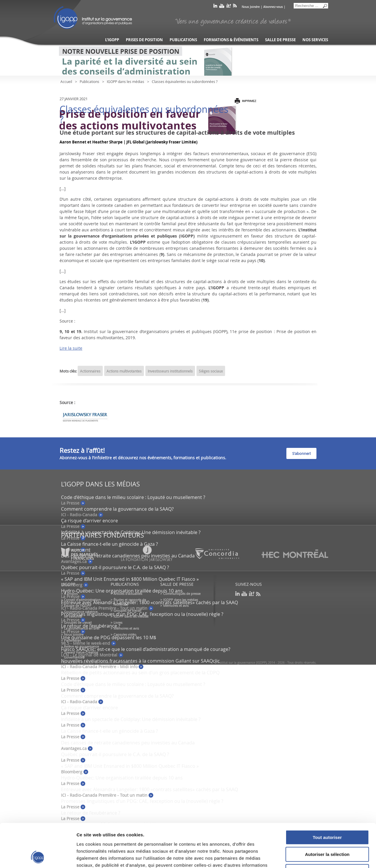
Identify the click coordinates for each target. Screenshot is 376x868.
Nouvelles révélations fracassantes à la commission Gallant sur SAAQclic (140, 661)
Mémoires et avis (126, 628)
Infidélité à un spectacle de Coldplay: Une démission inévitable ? (131, 532)
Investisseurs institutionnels (170, 371)
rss (235, 7)
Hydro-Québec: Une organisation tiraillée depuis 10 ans (122, 591)
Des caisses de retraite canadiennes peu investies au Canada (128, 743)
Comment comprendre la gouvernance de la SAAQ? (117, 509)
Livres (118, 622)
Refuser (327, 831)
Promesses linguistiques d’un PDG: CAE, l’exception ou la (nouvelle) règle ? (142, 614)
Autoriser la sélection (327, 814)
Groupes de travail (78, 622)
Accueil (66, 82)
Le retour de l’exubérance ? (91, 626)
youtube (222, 7)
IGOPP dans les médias (126, 82)
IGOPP (93, 18)
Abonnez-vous (273, 7)
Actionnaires (90, 371)
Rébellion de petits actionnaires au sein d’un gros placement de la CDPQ (140, 673)
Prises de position (144, 40)
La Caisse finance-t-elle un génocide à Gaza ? (109, 544)
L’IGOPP (112, 40)
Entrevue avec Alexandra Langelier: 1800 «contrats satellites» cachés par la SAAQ (149, 602)
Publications (183, 40)
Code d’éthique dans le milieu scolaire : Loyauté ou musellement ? (133, 497)
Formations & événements (231, 40)
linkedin (215, 7)
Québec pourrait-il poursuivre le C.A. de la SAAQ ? (115, 567)
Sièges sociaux (211, 371)
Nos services (315, 40)
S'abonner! (301, 453)
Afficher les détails (322, 856)
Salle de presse (280, 40)
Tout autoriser (327, 797)
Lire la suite (71, 348)
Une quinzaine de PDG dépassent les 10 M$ (109, 637)
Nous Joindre (251, 7)
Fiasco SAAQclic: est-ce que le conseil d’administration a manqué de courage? (146, 649)
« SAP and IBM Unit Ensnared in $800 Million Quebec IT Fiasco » (130, 579)
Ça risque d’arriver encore (89, 521)
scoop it (229, 7)
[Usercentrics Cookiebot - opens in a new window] (38, 857)
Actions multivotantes (124, 371)
